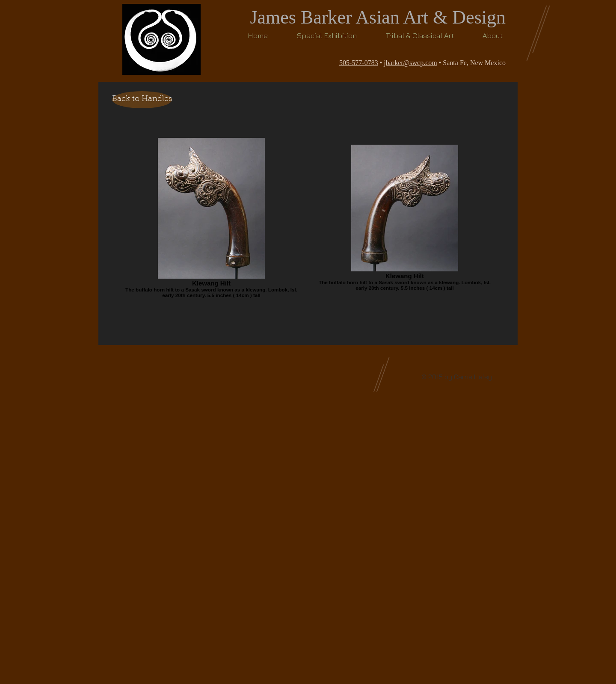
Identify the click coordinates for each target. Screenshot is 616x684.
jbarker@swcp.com (410, 63)
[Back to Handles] (142, 100)
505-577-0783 (359, 63)
